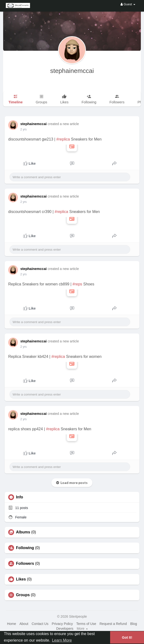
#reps (77, 284)
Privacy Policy (62, 624)
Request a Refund (113, 624)
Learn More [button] (62, 640)
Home (11, 624)
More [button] (82, 629)
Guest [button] (128, 4)
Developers (65, 629)
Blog (134, 624)
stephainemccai (72, 71)
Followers (25, 564)
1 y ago (25, 129)
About (24, 624)
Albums (23, 532)
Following (25, 548)
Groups (23, 595)
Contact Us (40, 624)
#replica (63, 139)
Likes (21, 579)
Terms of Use (86, 624)
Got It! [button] (127, 637)
